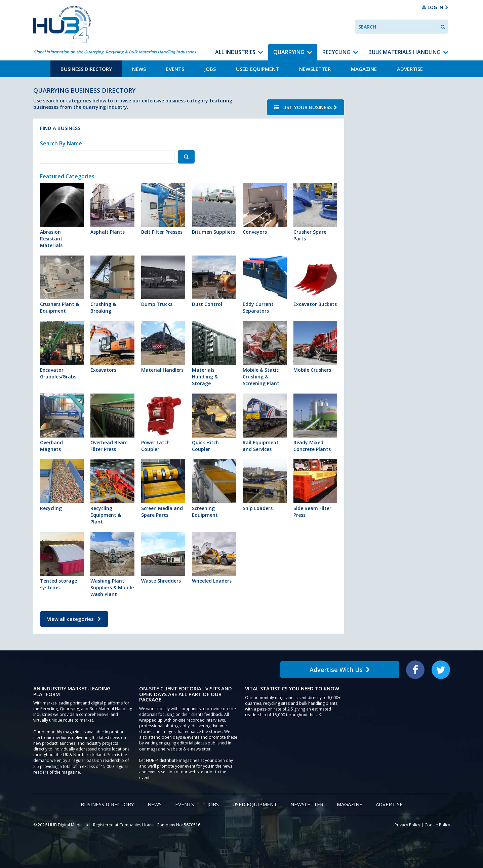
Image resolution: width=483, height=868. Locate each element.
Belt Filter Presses (163, 209)
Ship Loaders (265, 485)
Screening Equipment (214, 489)
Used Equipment (257, 69)
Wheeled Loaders (214, 558)
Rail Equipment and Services (265, 423)
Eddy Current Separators (265, 285)
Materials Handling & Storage (214, 354)
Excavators (112, 347)
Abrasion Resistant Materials (62, 216)
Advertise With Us (340, 670)
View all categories (74, 619)
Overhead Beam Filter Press (112, 423)
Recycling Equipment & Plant (112, 492)
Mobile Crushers (315, 347)
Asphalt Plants (112, 209)
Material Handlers (163, 347)
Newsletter (315, 69)
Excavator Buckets (315, 282)
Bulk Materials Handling (405, 52)
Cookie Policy (437, 825)
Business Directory (86, 69)
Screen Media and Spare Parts (163, 489)
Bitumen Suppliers (214, 209)
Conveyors (265, 209)
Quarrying (289, 52)
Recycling (336, 52)
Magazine (364, 69)
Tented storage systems (62, 561)
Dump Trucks (163, 282)
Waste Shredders (163, 558)
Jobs (210, 69)
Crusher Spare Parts (315, 212)
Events (175, 69)
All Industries (235, 52)
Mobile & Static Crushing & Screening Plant (265, 354)
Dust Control (214, 282)
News (139, 69)
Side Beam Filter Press (315, 489)
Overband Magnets (62, 423)
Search (367, 27)
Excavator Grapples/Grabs (62, 350)
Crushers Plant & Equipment (62, 285)
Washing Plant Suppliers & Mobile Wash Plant (112, 565)
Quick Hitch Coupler (214, 423)
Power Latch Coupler (163, 423)
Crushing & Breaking (112, 285)
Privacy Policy (407, 825)
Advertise (410, 69)
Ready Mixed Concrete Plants (315, 423)
